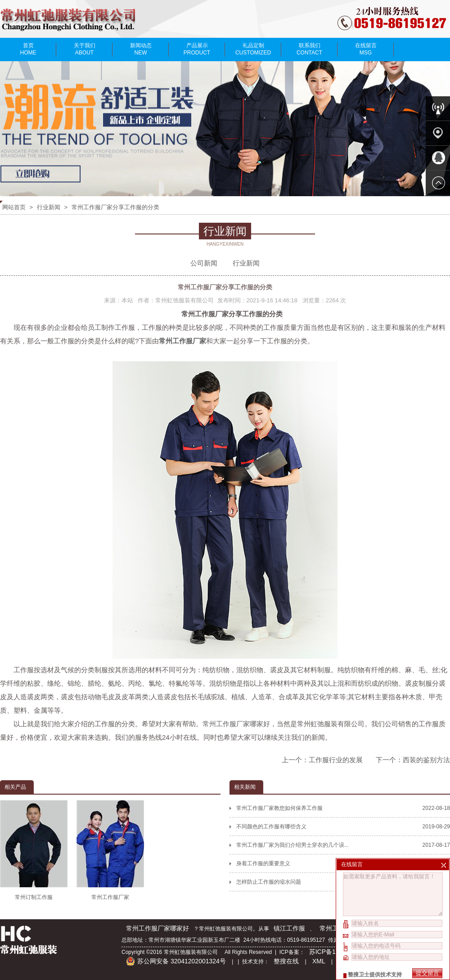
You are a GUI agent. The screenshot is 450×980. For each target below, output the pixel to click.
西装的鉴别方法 (426, 760)
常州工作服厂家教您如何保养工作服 (343, 808)
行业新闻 (49, 207)
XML (319, 961)
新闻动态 (141, 49)
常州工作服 (335, 928)
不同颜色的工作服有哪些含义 (343, 827)
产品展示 (197, 49)
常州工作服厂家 (110, 850)
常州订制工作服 (34, 850)
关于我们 (84, 49)
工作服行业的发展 (336, 760)
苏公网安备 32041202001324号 (176, 961)
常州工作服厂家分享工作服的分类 (115, 207)
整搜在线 (286, 961)
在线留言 (366, 49)
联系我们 (309, 49)
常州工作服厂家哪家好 (236, 724)
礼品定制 (253, 49)
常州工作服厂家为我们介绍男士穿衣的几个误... (343, 845)
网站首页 (14, 207)
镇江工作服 (289, 928)
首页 (28, 49)
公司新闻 (204, 263)
